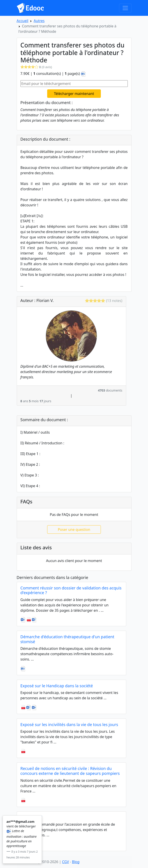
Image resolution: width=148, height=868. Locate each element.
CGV (66, 862)
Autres (39, 21)
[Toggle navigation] (125, 8)
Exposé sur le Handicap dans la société (57, 686)
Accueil (23, 21)
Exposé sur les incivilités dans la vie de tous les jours (69, 724)
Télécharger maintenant (74, 94)
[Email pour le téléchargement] (74, 84)
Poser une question (74, 529)
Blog (76, 862)
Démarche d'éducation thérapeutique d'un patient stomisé (67, 639)
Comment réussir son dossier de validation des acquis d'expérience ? (71, 590)
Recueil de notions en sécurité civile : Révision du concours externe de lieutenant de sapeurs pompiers (70, 771)
